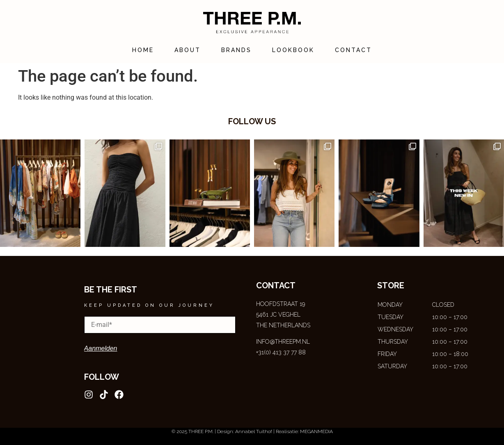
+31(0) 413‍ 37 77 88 (281, 352)
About (188, 50)
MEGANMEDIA (316, 431)
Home (143, 50)
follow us (252, 121)
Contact (353, 50)
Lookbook (293, 50)
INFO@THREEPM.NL (283, 342)
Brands (236, 50)
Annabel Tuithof (254, 431)
